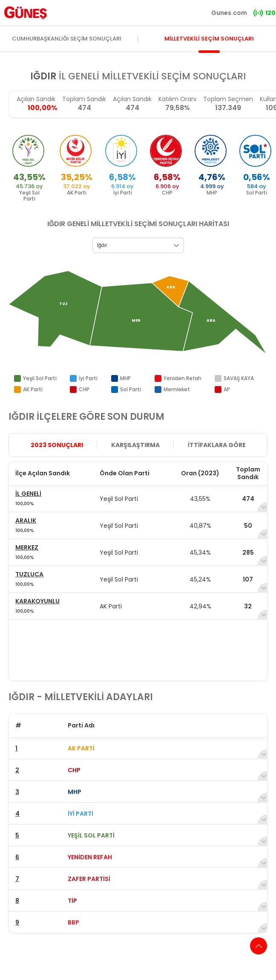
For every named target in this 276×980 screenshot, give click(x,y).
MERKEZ (27, 547)
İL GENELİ (28, 494)
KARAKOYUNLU (37, 601)
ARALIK (26, 521)
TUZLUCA (29, 574)
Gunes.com (229, 13)
